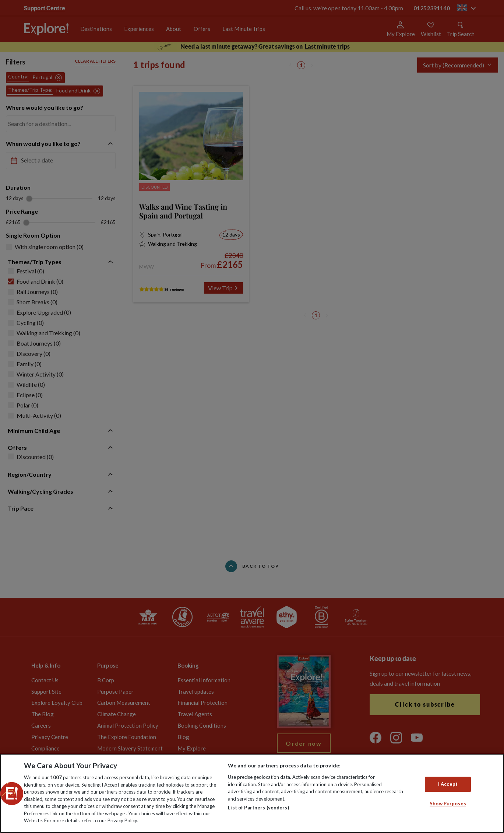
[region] (252, 793)
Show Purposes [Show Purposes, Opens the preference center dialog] (448, 804)
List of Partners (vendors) (258, 808)
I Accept (448, 784)
